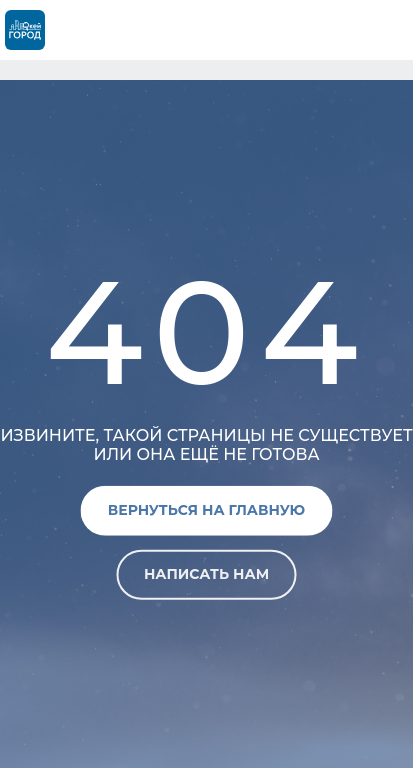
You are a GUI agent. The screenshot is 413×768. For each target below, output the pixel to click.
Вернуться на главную (206, 510)
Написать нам (206, 574)
